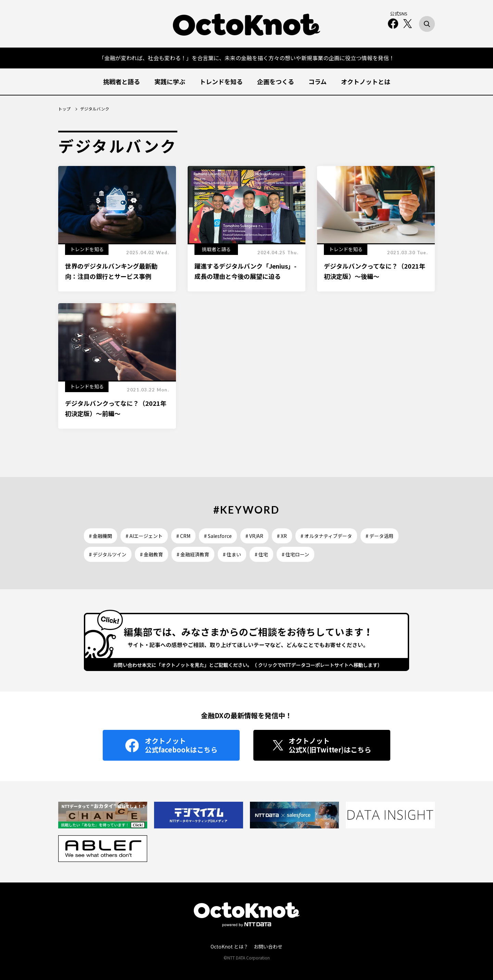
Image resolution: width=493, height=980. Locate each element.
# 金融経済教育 (193, 554)
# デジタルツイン (108, 554)
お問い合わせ (268, 946)
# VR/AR (254, 536)
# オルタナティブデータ (326, 536)
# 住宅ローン (295, 554)
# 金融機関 (100, 536)
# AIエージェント (144, 536)
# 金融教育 (151, 554)
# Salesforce (218, 536)
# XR (282, 536)
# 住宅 (261, 554)
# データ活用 (380, 536)
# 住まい (232, 554)
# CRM (183, 536)
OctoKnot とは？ (229, 946)
